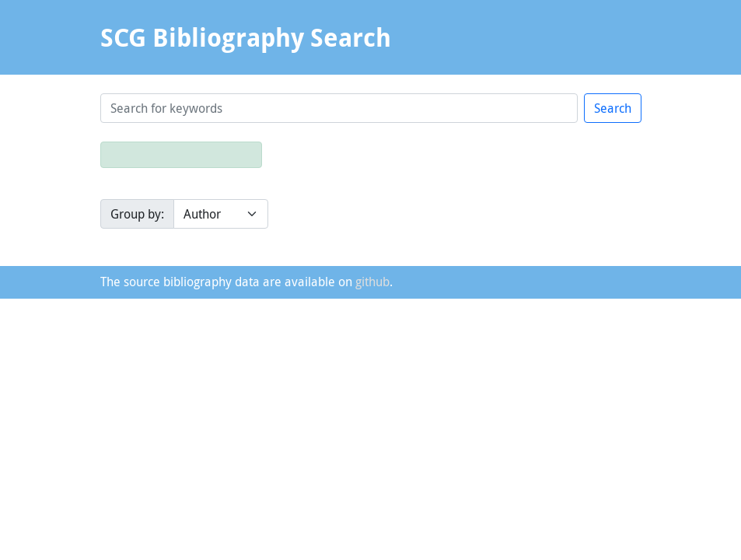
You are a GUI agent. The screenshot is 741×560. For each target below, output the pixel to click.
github (372, 282)
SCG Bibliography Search (246, 37)
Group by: (137, 214)
